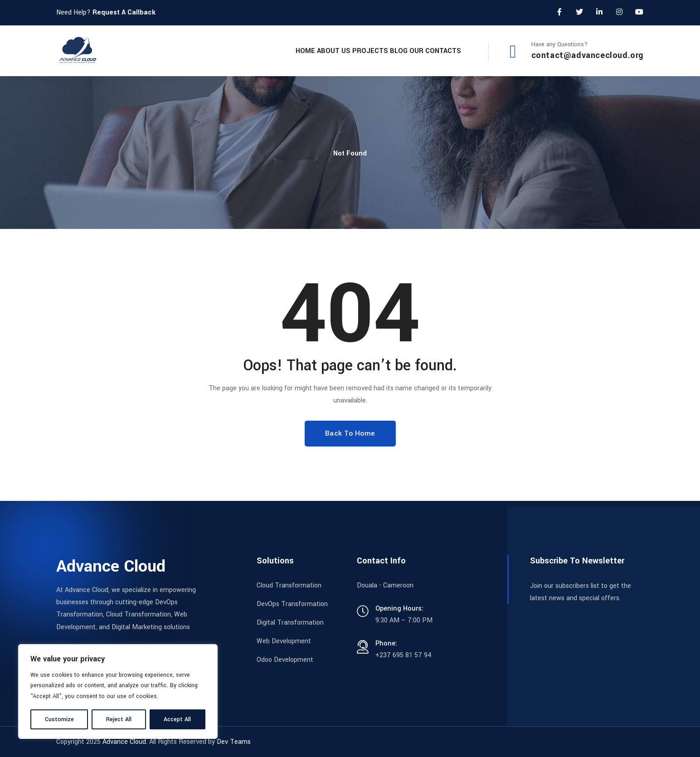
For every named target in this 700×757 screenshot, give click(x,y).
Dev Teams (234, 742)
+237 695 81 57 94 (403, 655)
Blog (378, 51)
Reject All (119, 719)
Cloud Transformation (289, 585)
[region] (118, 691)
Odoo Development (285, 660)
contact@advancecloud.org (588, 55)
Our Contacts (428, 51)
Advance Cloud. (125, 742)
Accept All (177, 719)
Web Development (284, 641)
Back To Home (350, 433)
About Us (286, 51)
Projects (336, 51)
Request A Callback (124, 12)
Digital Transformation (290, 623)
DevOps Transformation (292, 604)
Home (244, 51)
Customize (59, 719)
